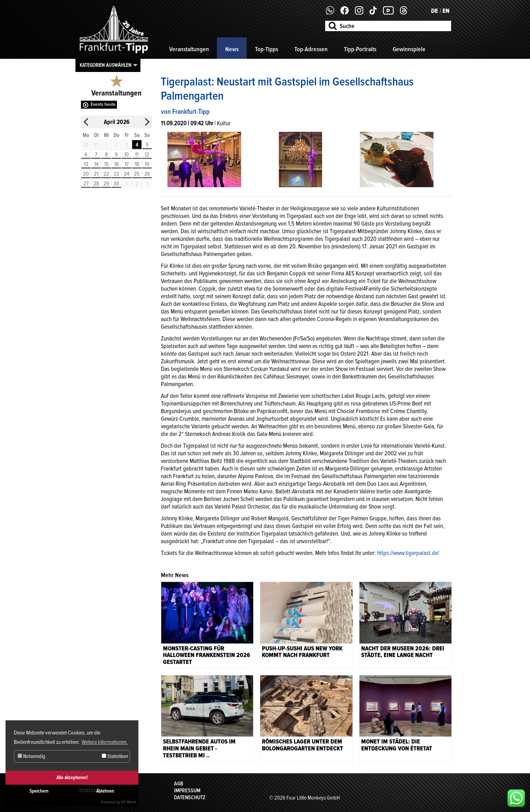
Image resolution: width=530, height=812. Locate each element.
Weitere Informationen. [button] (105, 742)
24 (126, 174)
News (232, 49)
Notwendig (31, 756)
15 (106, 164)
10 (126, 155)
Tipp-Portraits (360, 49)
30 (116, 184)
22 (106, 174)
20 (86, 174)
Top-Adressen (311, 49)
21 (96, 174)
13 (86, 164)
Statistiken (115, 756)
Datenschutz (190, 797)
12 (147, 155)
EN (446, 11)
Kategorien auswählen (106, 65)
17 (127, 164)
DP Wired (128, 802)
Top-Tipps (267, 49)
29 (106, 184)
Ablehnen (105, 791)
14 (96, 164)
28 (96, 184)
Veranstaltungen (189, 49)
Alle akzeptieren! (72, 778)
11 (137, 155)
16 (116, 164)
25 (137, 174)
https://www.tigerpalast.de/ (409, 553)
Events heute (103, 104)
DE (435, 11)
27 (86, 184)
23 (116, 174)
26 (147, 174)
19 (147, 164)
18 (137, 164)
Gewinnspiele (409, 49)
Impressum (187, 791)
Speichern (39, 791)
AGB (179, 784)
